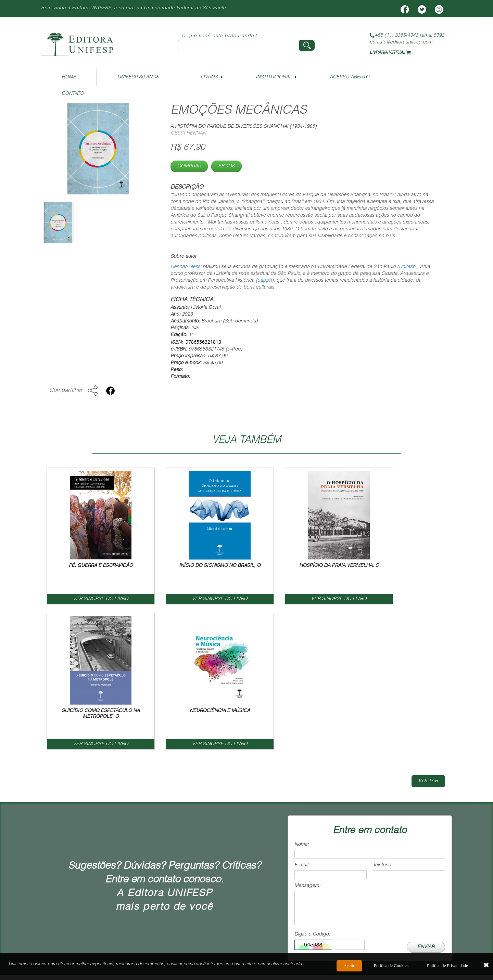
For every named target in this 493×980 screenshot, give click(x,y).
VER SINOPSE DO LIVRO (82, 599)
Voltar (428, 636)
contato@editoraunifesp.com (401, 42)
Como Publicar (292, 852)
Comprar (189, 166)
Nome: (302, 700)
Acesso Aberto (350, 77)
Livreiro (237, 852)
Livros (209, 77)
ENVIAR (426, 802)
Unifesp (407, 267)
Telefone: (383, 721)
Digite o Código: (312, 790)
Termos (391, 852)
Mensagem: (307, 741)
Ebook (226, 166)
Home (69, 77)
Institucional (274, 77)
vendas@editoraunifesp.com (233, 909)
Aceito (349, 967)
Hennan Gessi (186, 267)
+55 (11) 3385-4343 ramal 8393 (407, 36)
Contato (73, 94)
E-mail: (302, 721)
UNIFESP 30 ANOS (138, 77)
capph (265, 281)
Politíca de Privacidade (447, 967)
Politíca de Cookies (391, 967)
